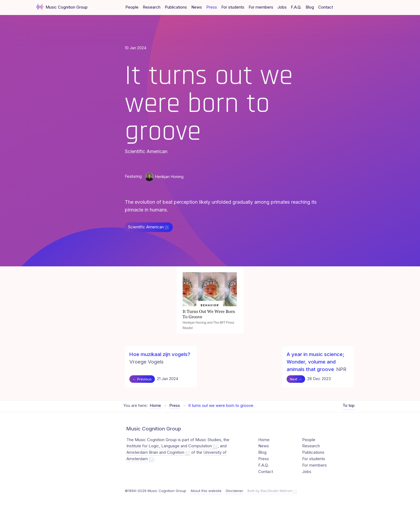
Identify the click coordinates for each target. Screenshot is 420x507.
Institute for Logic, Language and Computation (169, 446)
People (132, 7)
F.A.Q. (296, 7)
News (197, 7)
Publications (176, 7)
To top (349, 406)
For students (233, 7)
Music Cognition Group (62, 7)
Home (155, 406)
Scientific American (146, 227)
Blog (310, 7)
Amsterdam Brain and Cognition (155, 452)
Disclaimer (235, 491)
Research (152, 7)
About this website (206, 491)
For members (261, 7)
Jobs (282, 7)
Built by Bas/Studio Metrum (270, 491)
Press (212, 7)
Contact (326, 7)
